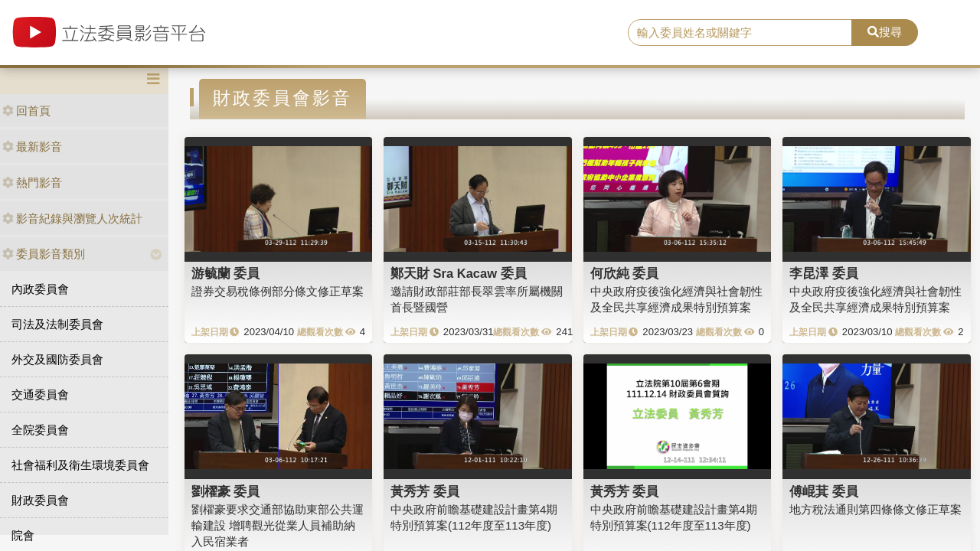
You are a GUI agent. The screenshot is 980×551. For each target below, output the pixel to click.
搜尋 (885, 32)
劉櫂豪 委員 (226, 491)
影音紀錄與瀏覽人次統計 (72, 218)
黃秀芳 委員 (425, 491)
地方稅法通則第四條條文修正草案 (875, 509)
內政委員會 (40, 289)
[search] (740, 33)
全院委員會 (40, 430)
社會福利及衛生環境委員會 (80, 465)
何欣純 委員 (625, 273)
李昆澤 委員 (824, 273)
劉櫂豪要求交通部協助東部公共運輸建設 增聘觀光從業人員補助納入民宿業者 (278, 526)
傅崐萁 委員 (824, 491)
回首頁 (26, 111)
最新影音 (32, 147)
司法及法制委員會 (57, 324)
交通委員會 (40, 395)
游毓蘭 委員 (226, 273)
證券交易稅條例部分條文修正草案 (278, 291)
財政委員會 (40, 500)
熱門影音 (32, 183)
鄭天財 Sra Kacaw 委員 (459, 273)
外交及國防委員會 (57, 359)
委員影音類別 (44, 254)
